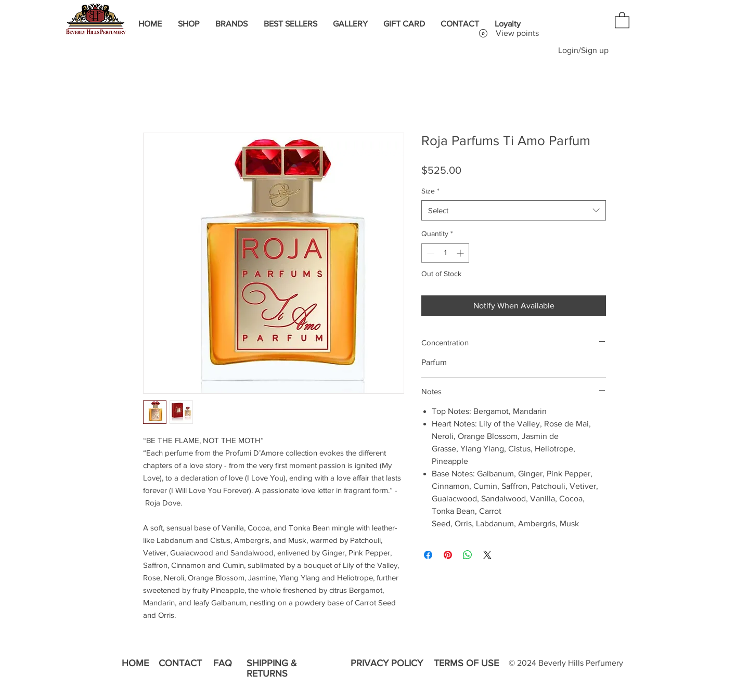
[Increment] (461, 253)
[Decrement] (429, 253)
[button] (622, 20)
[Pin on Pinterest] (448, 555)
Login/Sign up (583, 50)
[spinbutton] (445, 253)
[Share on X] (487, 555)
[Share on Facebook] (428, 555)
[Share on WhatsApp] (468, 555)
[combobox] (514, 210)
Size (430, 191)
